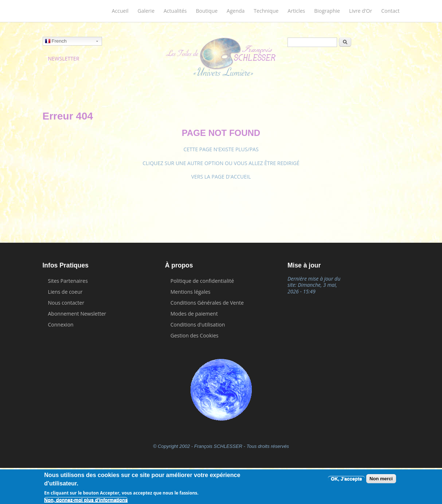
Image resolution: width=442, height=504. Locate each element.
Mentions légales (191, 292)
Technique (266, 11)
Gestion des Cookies (195, 335)
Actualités (175, 11)
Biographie (327, 11)
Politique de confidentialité (202, 281)
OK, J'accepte (346, 479)
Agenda (236, 11)
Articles (296, 11)
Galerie (146, 11)
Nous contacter (66, 303)
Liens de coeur (65, 292)
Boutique (207, 11)
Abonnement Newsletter (77, 314)
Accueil (120, 11)
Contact (390, 11)
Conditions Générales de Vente (207, 303)
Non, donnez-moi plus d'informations (86, 500)
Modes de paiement (194, 314)
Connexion (61, 325)
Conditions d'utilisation (198, 325)
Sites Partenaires (68, 281)
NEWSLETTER (64, 58)
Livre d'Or (361, 11)
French (56, 42)
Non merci (381, 479)
